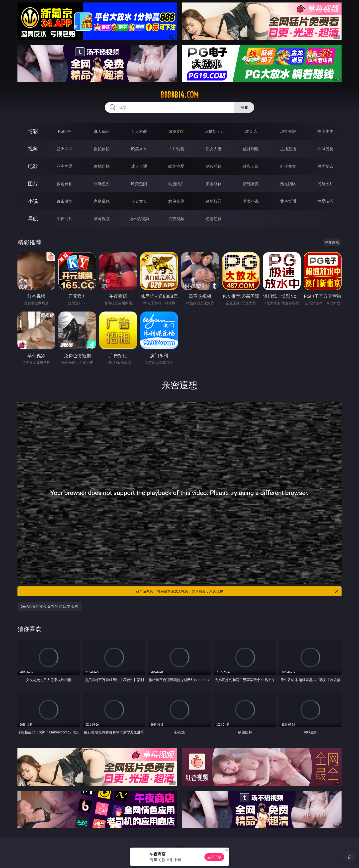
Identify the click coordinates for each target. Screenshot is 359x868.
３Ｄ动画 (176, 149)
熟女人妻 (214, 149)
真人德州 (102, 131)
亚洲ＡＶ (65, 149)
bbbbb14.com (180, 95)
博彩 (33, 131)
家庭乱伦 (102, 201)
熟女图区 (288, 184)
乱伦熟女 (288, 166)
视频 (33, 149)
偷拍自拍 (102, 166)
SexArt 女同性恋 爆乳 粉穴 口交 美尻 (49, 606)
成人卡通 (139, 166)
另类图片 (325, 184)
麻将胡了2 (214, 131)
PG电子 (64, 131)
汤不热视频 (139, 219)
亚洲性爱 (65, 166)
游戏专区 (176, 131)
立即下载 (214, 857)
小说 (33, 201)
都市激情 (65, 201)
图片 (33, 184)
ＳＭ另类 (325, 149)
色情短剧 (214, 219)
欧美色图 (139, 184)
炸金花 (251, 131)
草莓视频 (102, 219)
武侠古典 (176, 201)
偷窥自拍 (65, 184)
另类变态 (325, 166)
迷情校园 (214, 201)
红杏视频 (176, 219)
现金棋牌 (288, 131)
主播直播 (288, 149)
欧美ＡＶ (139, 149)
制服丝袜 (214, 166)
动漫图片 (176, 184)
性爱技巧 (325, 201)
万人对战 (139, 131)
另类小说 (251, 201)
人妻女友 (139, 201)
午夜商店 (65, 219)
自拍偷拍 (102, 149)
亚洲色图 (102, 184)
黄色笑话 (288, 201)
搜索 (244, 107)
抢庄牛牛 (325, 131)
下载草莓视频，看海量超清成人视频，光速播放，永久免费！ (236, 591)
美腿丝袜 (214, 184)
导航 (33, 218)
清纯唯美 (251, 184)
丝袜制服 (251, 149)
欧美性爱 (176, 166)
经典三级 (251, 166)
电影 (33, 166)
